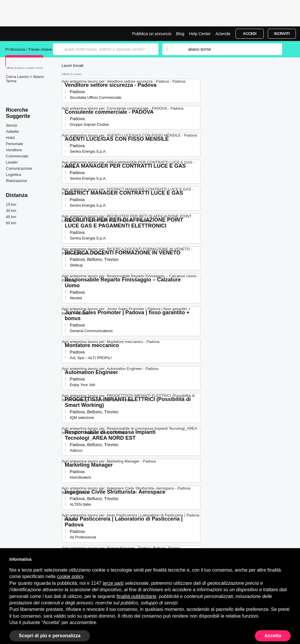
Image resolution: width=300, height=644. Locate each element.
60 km (11, 223)
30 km (11, 211)
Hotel (10, 138)
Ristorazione (16, 181)
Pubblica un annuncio (152, 34)
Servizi (12, 125)
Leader (12, 162)
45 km (11, 217)
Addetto (12, 131)
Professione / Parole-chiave (29, 49)
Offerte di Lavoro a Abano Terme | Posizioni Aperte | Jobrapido (27, 34)
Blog (180, 34)
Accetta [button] (273, 636)
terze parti (113, 583)
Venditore (14, 150)
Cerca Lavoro (18, 77)
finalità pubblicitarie (137, 596)
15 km (11, 204)
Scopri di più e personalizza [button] (50, 636)
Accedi (250, 34)
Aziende (223, 34)
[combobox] (229, 49)
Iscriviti (282, 34)
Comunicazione (19, 168)
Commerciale (17, 156)
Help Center (200, 34)
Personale (15, 144)
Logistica (13, 175)
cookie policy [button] (70, 576)
